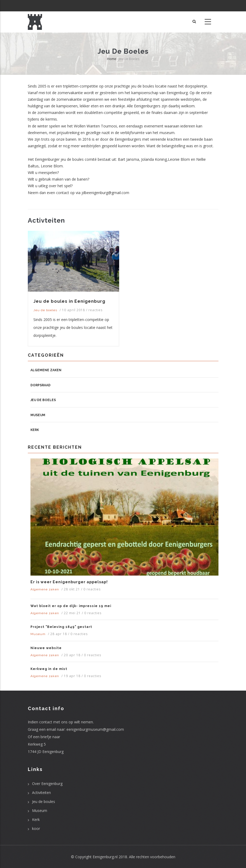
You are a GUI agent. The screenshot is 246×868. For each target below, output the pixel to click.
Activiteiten (41, 793)
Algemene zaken (46, 370)
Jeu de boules (44, 802)
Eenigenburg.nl (105, 857)
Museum (38, 415)
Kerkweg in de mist (49, 669)
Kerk (35, 430)
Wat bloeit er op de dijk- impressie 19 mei (71, 606)
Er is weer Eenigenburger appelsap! (69, 582)
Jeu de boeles (45, 310)
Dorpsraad (41, 385)
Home (112, 59)
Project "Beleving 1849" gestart (61, 627)
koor (36, 828)
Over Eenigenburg (47, 784)
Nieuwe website (46, 648)
